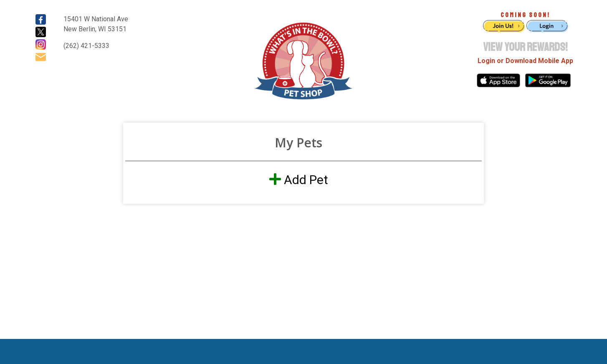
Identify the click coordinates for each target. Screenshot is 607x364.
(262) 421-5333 (86, 46)
